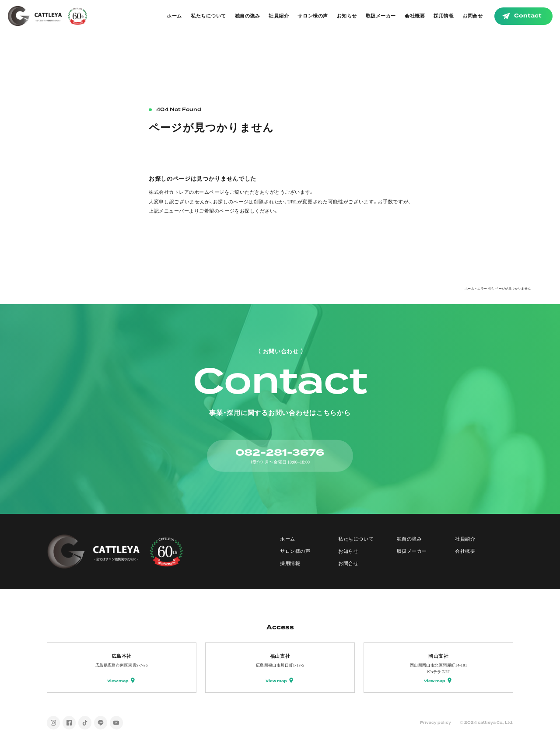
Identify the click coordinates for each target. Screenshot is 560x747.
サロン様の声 (313, 16)
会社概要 (415, 16)
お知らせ (347, 16)
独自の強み (248, 16)
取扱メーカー (381, 16)
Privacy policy (436, 723)
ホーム (174, 16)
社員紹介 (279, 16)
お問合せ (472, 16)
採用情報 (444, 16)
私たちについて (208, 16)
